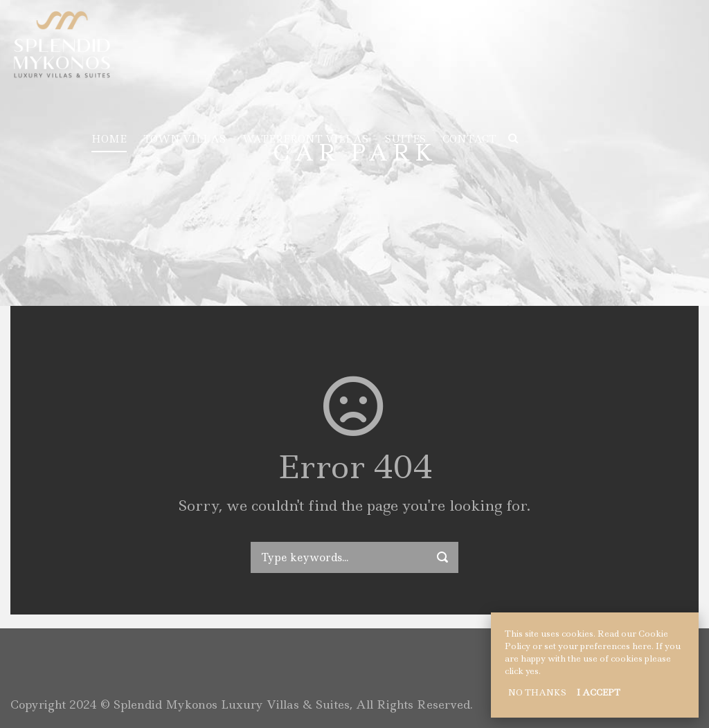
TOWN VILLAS (185, 139)
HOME (109, 139)
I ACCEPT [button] (599, 692)
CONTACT (469, 139)
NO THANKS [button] (537, 692)
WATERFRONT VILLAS (305, 139)
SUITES (405, 139)
